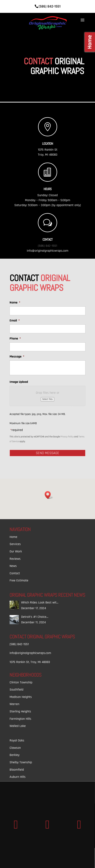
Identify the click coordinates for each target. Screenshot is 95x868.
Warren (14, 704)
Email (15, 320)
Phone (15, 338)
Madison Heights (21, 697)
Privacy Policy (67, 437)
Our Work (16, 551)
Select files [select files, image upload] (47, 399)
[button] (49, 495)
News (13, 566)
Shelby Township (21, 762)
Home (13, 537)
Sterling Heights (20, 711)
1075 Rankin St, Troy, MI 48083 (30, 662)
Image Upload (19, 382)
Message (17, 356)
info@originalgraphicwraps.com (48, 251)
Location (47, 144)
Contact (15, 573)
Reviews (15, 559)
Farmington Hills (20, 719)
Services (15, 544)
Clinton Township (21, 682)
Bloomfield (17, 770)
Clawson (15, 748)
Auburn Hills (18, 777)
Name (15, 302)
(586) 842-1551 (47, 246)
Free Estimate (19, 580)
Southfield (16, 690)
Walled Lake (18, 726)
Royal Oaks (17, 740)
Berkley (15, 755)
